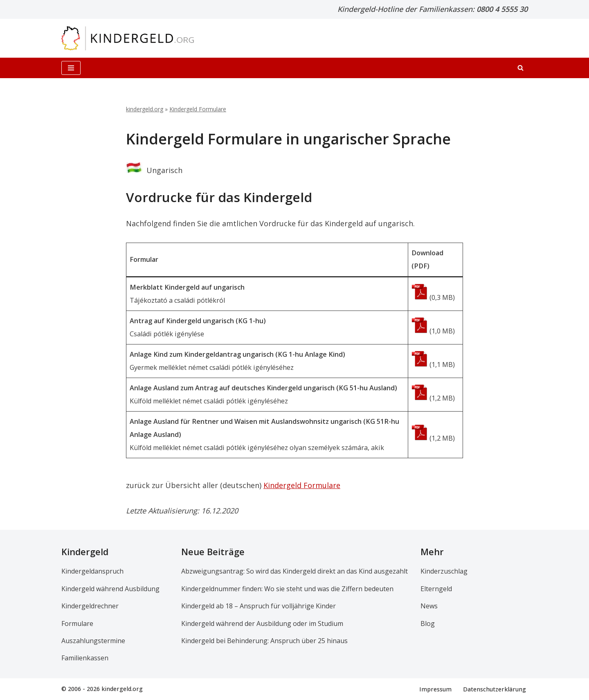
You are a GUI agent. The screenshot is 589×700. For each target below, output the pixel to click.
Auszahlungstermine (93, 641)
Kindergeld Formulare (198, 109)
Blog (428, 623)
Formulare (77, 623)
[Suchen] (520, 68)
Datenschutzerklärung (495, 689)
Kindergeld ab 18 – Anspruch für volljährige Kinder (259, 606)
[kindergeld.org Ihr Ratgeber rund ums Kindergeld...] (128, 38)
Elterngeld (436, 589)
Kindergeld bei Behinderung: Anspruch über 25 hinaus (264, 641)
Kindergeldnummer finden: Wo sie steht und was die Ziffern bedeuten (287, 589)
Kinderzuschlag (444, 571)
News (429, 606)
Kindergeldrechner (90, 606)
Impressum (435, 689)
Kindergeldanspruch (92, 571)
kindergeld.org (145, 109)
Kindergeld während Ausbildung (110, 589)
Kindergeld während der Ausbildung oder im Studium (262, 623)
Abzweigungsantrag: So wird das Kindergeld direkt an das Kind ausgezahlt (294, 571)
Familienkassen (85, 658)
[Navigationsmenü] (71, 68)
